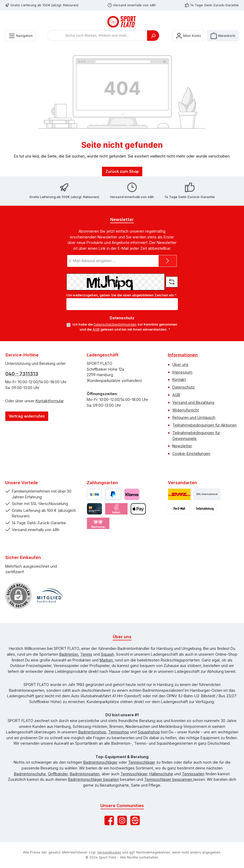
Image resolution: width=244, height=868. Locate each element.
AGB (96, 329)
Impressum (182, 372)
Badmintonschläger (100, 762)
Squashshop (149, 732)
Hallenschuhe (161, 774)
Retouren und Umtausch (194, 417)
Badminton (69, 654)
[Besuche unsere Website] (135, 820)
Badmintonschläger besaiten (93, 779)
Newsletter (182, 446)
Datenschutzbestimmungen (115, 324)
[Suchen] (153, 36)
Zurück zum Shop (122, 171)
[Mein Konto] (188, 36)
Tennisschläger (142, 762)
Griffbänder (58, 774)
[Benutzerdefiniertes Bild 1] (50, 596)
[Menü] (21, 36)
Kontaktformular (50, 401)
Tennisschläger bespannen (169, 779)
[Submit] (168, 261)
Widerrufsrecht (186, 410)
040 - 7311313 (22, 374)
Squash (108, 654)
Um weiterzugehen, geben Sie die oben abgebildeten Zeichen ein (121, 295)
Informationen (183, 355)
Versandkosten (109, 852)
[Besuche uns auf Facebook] (109, 820)
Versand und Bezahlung (193, 402)
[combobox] (97, 36)
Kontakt (179, 379)
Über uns (180, 364)
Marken (106, 660)
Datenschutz (184, 387)
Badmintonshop (92, 732)
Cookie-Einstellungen (191, 453)
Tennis (86, 654)
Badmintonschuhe (30, 774)
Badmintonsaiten (85, 774)
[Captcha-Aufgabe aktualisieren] (172, 282)
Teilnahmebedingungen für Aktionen (204, 425)
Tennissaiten (193, 774)
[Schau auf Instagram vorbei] (122, 820)
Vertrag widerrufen (27, 416)
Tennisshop (119, 732)
